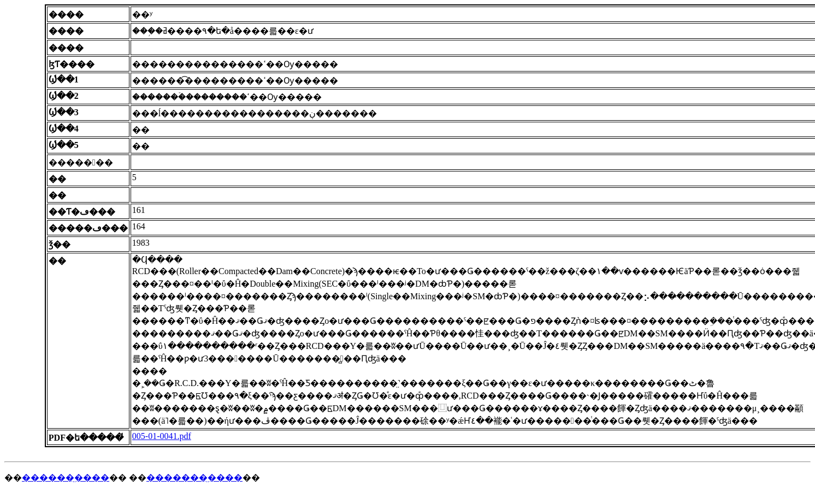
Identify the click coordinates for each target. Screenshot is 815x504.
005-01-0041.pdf (162, 436)
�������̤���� (194, 478)
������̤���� (66, 478)
